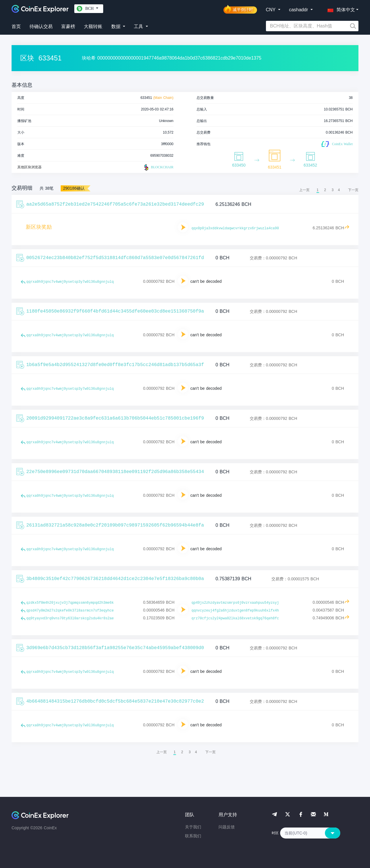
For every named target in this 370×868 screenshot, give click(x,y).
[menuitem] (353, 190)
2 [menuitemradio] (325, 190)
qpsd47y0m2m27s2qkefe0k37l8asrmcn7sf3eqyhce (70, 611)
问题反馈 (227, 827)
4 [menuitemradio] (339, 190)
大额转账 (93, 26)
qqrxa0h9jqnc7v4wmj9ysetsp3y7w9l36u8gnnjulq (70, 282)
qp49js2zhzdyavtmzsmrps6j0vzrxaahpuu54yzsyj (235, 603)
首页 (16, 26)
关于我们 (193, 827)
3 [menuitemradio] (333, 190)
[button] (340, 9)
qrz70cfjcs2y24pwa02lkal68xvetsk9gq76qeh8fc (235, 618)
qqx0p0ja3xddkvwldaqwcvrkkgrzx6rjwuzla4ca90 (235, 228)
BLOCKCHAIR (158, 167)
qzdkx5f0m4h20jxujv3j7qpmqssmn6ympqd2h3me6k (70, 603)
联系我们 (193, 836)
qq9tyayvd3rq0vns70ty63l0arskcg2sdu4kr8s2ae (70, 618)
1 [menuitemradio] (318, 190)
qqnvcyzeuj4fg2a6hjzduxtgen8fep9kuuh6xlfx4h (235, 611)
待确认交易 (41, 26)
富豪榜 (68, 26)
